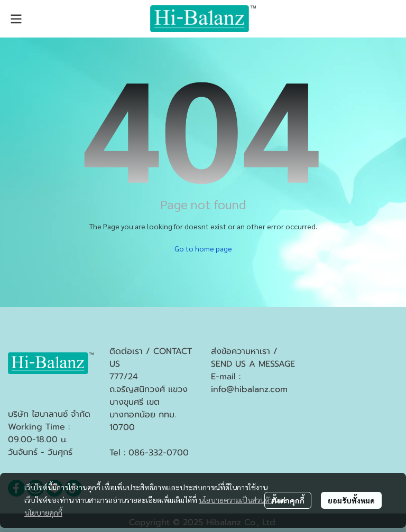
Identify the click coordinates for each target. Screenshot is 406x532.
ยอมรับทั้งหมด (351, 500)
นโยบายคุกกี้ (43, 512)
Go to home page (203, 248)
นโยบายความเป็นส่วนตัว (236, 500)
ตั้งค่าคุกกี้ (288, 500)
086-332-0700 (159, 453)
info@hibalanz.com (249, 389)
